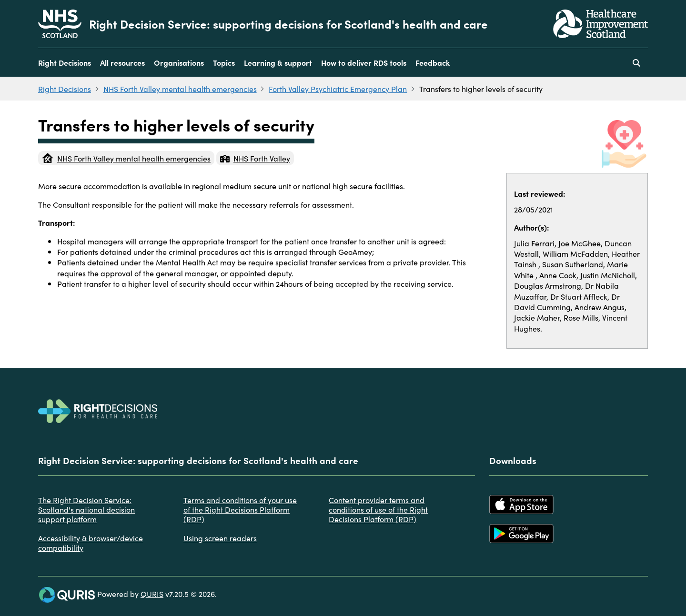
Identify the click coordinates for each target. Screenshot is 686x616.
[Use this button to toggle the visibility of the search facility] (636, 62)
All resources (122, 62)
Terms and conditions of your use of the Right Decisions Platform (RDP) (240, 509)
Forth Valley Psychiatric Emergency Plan (338, 89)
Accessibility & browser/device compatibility (91, 543)
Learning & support (278, 62)
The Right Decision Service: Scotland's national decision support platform (86, 509)
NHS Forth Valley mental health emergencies (180, 89)
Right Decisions (65, 62)
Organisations (179, 62)
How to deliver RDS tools (364, 62)
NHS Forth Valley (255, 158)
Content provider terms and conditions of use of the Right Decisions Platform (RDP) (378, 509)
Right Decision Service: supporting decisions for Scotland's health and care (288, 24)
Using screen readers (220, 538)
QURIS (152, 594)
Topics (224, 62)
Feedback (433, 62)
